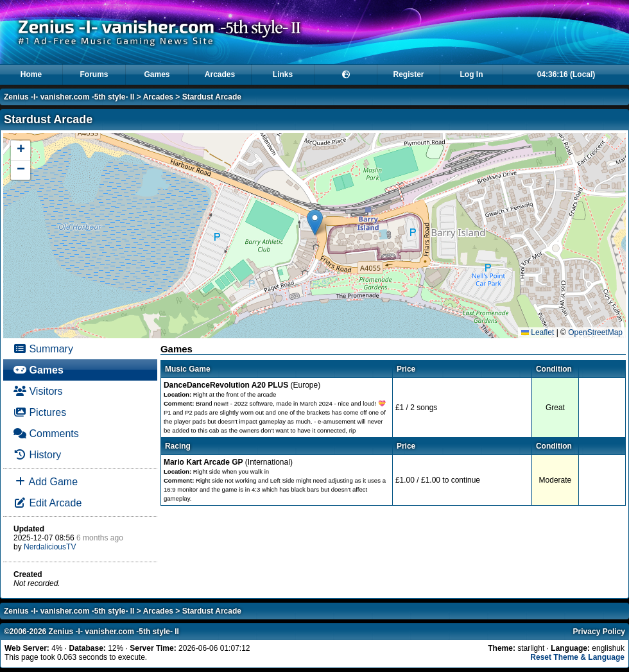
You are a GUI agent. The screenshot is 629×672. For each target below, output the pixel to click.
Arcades (220, 74)
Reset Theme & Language (577, 657)
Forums (94, 74)
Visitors (38, 391)
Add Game (46, 482)
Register (408, 74)
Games (157, 74)
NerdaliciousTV (50, 547)
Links (283, 74)
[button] (315, 222)
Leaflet (538, 332)
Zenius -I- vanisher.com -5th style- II (69, 97)
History (37, 455)
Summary (43, 349)
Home (31, 74)
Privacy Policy (599, 632)
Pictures (40, 412)
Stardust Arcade (212, 97)
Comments (46, 434)
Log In (472, 74)
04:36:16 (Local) (566, 74)
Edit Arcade (47, 503)
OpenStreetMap (595, 332)
